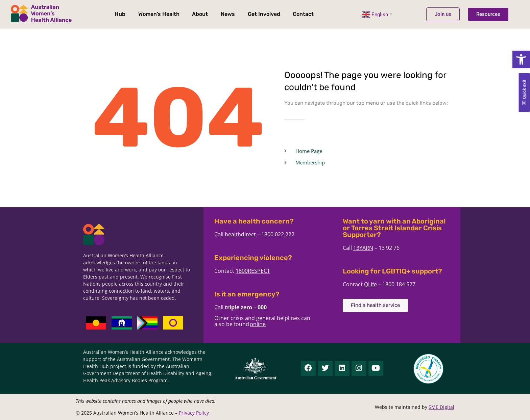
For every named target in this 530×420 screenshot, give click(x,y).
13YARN (372, 248)
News (228, 14)
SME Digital (441, 407)
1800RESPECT (262, 271)
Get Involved (264, 14)
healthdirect (249, 234)
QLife (379, 284)
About (200, 14)
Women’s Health (159, 14)
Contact (303, 14)
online (267, 324)
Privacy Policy (194, 413)
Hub (120, 14)
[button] (521, 59)
